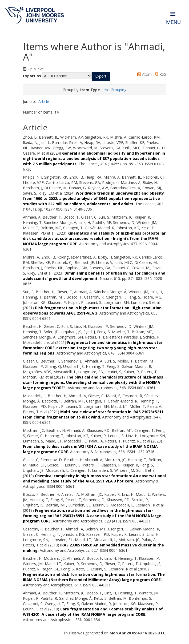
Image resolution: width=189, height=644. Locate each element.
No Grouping (115, 90)
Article (44, 101)
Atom (144, 74)
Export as (32, 76)
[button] (101, 76)
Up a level (34, 69)
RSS (159, 74)
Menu (173, 22)
